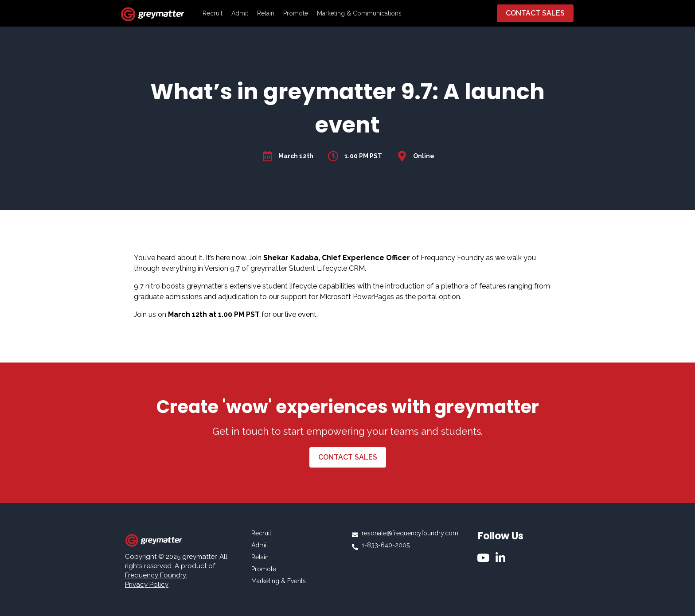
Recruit (213, 13)
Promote (296, 13)
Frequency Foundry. (156, 575)
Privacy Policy (147, 585)
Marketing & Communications (359, 13)
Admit (240, 13)
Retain (266, 13)
